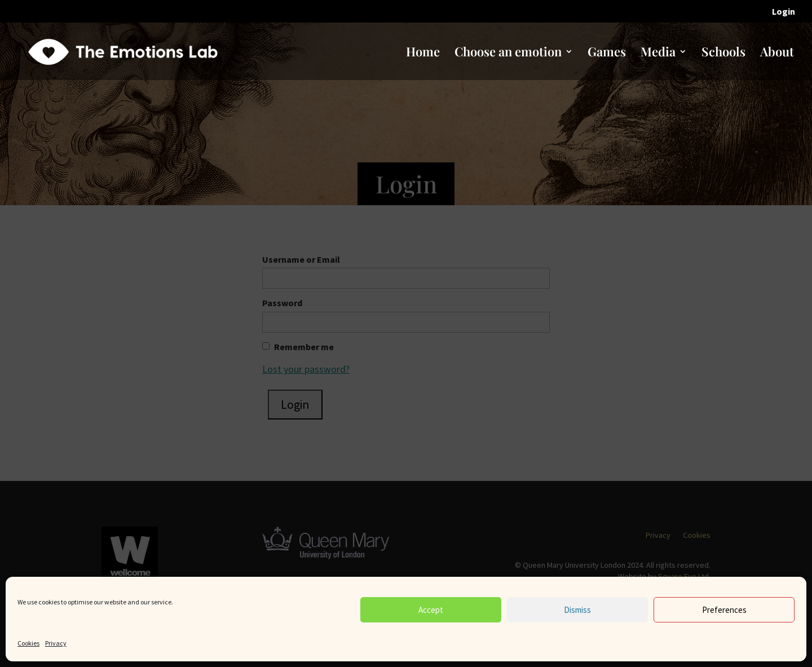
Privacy (56, 643)
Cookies (28, 643)
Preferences (724, 610)
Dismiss (577, 610)
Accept (431, 610)
